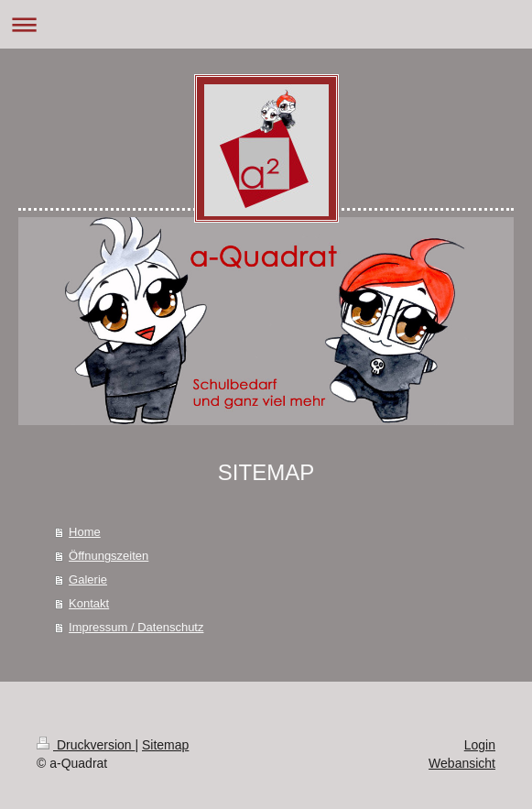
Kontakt (89, 603)
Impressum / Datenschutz (136, 627)
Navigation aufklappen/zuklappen (266, 24)
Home (85, 532)
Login (480, 745)
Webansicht (462, 763)
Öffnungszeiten (109, 556)
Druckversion (86, 745)
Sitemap (165, 745)
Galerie (88, 579)
